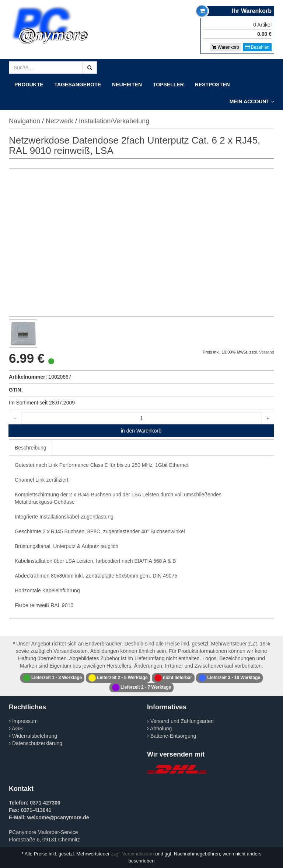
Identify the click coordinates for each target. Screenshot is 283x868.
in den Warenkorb (141, 431)
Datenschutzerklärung (36, 743)
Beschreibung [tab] (31, 448)
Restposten (212, 85)
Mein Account (252, 101)
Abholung (159, 728)
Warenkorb (226, 47)
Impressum (23, 721)
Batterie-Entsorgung (172, 736)
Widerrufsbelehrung (33, 736)
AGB (16, 728)
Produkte (29, 85)
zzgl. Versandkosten (132, 854)
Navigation (25, 121)
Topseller (168, 85)
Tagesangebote (78, 85)
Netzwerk (60, 121)
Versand (267, 352)
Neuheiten (127, 85)
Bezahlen (257, 47)
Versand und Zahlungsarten (180, 721)
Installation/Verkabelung (114, 121)
